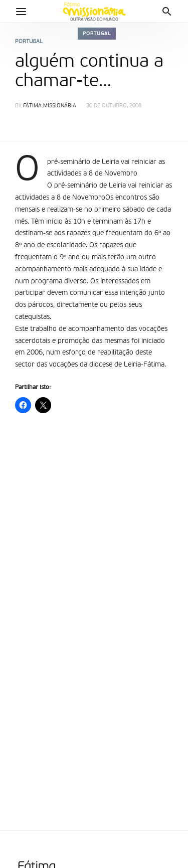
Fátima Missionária (50, 106)
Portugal (97, 34)
